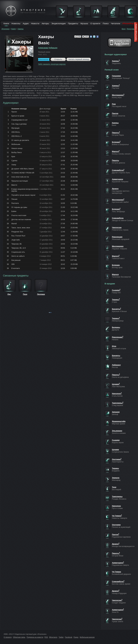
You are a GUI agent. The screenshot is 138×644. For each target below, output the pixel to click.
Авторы (45, 23)
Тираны (116, 300)
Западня (116, 412)
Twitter (61, 637)
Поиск (106, 23)
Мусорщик (15, 128)
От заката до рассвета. (20, 140)
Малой (14, 224)
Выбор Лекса (17, 152)
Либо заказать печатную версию (52, 64)
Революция (117, 237)
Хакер (14, 165)
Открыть (58, 59)
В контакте (16, 268)
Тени (114, 487)
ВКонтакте (53, 637)
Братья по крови (18, 116)
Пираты (116, 133)
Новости (35, 23)
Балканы (116, 327)
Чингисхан (117, 227)
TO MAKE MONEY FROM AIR (23, 173)
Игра (114, 346)
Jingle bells (16, 240)
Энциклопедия (59, 23)
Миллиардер (118, 95)
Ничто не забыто (18, 256)
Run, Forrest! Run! (18, 236)
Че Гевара (117, 516)
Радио (76, 637)
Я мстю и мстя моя (19, 215)
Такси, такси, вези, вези (21, 228)
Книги (6, 23)
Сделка (14, 161)
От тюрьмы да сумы (19, 207)
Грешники (116, 76)
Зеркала (116, 478)
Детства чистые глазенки (21, 220)
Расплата (15, 203)
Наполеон (117, 394)
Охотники (117, 459)
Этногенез (5, 29)
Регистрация (132, 29)
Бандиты (116, 309)
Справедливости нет (20, 120)
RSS (46, 637)
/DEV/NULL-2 (17, 136)
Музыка (84, 23)
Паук (25, 294)
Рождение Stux (17, 232)
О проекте (95, 23)
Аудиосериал (11, 103)
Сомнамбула (118, 170)
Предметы (73, 23)
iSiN (13, 264)
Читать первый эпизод (79, 59)
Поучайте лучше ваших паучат (23, 195)
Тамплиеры (118, 403)
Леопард (41, 294)
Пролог (14, 112)
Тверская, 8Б (16, 244)
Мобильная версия (87, 637)
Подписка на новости (35, 637)
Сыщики (116, 290)
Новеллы (16, 23)
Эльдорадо (117, 431)
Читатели (116, 23)
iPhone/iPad (128, 23)
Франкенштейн (119, 421)
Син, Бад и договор (19, 124)
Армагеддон (118, 179)
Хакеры (21, 29)
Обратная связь (19, 637)
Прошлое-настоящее (20, 181)
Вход (124, 29)
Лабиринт (116, 365)
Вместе (14, 185)
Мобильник (16, 144)
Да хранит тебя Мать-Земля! (23, 169)
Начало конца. (17, 148)
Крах (13, 157)
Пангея (115, 113)
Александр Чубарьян (48, 48)
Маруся (116, 151)
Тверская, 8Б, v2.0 (19, 248)
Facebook (69, 637)
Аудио (26, 23)
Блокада (116, 142)
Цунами (116, 384)
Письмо (14, 199)
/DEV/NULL (16, 132)
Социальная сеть (18, 252)
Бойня (14, 211)
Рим (114, 104)
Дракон (115, 189)
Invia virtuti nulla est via (20, 177)
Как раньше (16, 260)
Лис (9, 294)
